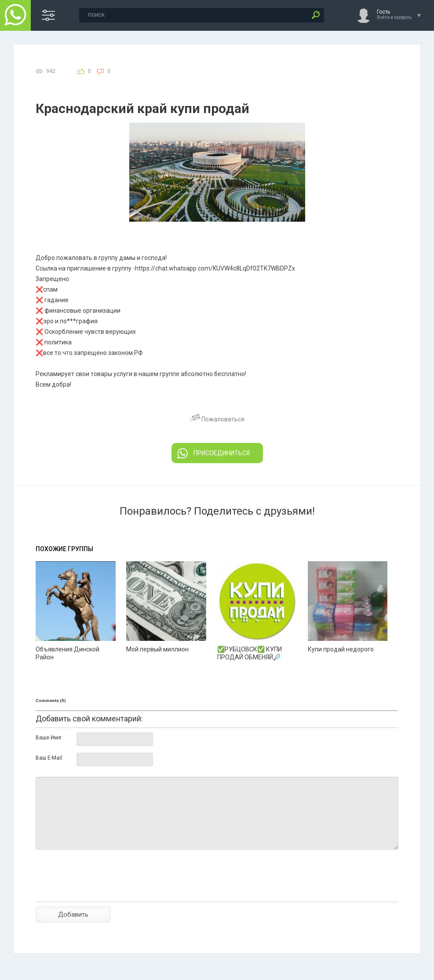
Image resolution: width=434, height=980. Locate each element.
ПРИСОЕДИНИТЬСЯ (213, 453)
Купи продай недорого (341, 649)
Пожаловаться (217, 419)
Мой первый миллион (157, 649)
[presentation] (102, 891)
